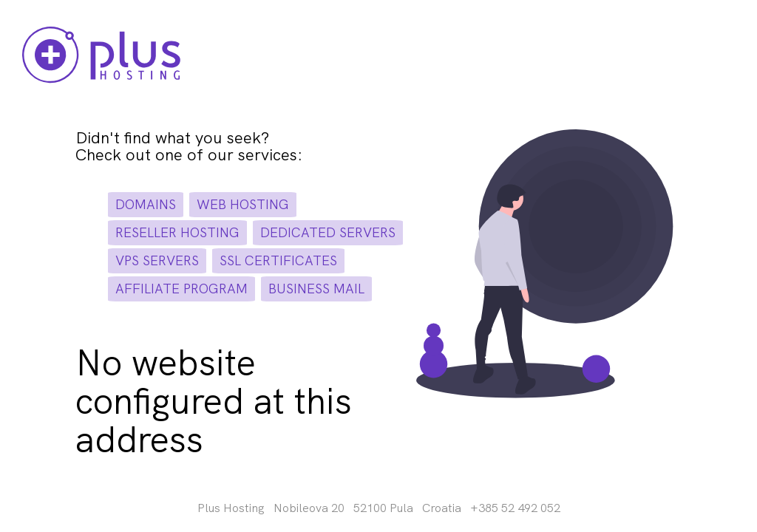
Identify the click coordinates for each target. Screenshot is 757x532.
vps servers (157, 260)
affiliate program (181, 289)
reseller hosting (177, 232)
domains (146, 204)
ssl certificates (278, 260)
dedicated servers (328, 232)
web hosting (243, 204)
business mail (316, 289)
